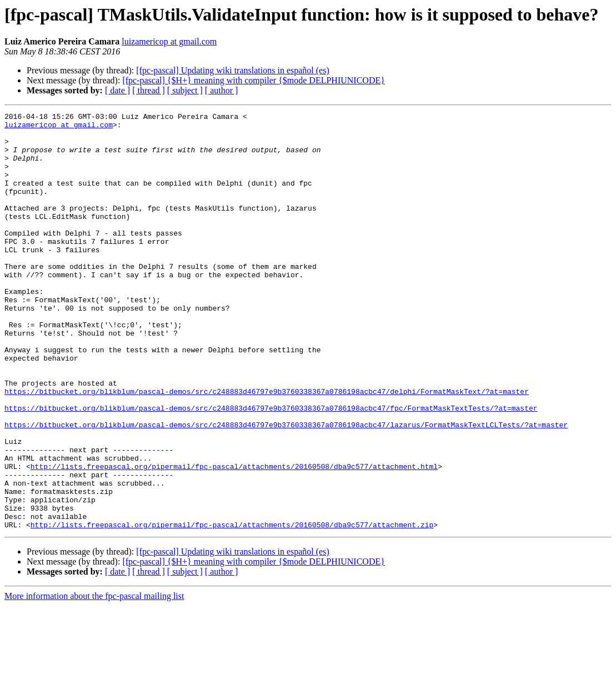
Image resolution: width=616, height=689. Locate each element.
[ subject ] (185, 90)
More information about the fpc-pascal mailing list (94, 679)
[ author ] (222, 90)
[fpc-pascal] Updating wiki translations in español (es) (232, 70)
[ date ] (117, 90)
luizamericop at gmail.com (169, 41)
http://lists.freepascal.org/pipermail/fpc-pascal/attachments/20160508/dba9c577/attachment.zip (232, 608)
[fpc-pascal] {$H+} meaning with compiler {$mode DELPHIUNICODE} (254, 80)
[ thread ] (149, 90)
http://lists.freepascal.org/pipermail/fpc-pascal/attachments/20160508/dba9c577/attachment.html (234, 538)
